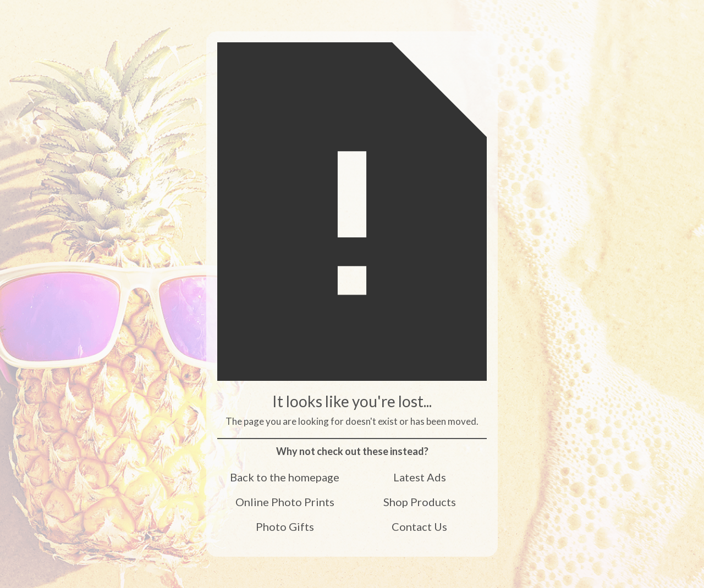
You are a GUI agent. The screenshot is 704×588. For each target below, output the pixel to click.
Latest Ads (420, 476)
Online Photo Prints (285, 501)
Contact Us (419, 526)
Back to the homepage (285, 476)
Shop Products (420, 501)
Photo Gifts (285, 526)
